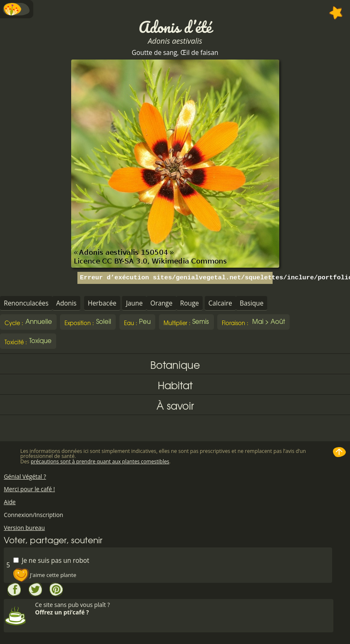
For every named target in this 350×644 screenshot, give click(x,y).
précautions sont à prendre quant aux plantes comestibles (100, 461)
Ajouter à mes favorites (336, 13)
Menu (17, 9)
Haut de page (340, 452)
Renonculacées (26, 303)
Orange (161, 303)
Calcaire (220, 303)
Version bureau (24, 528)
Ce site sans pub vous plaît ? (183, 608)
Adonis (66, 303)
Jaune (134, 303)
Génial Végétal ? (25, 476)
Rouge (190, 303)
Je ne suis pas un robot (51, 560)
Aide (10, 502)
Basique (252, 303)
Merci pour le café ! (29, 489)
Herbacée (102, 303)
